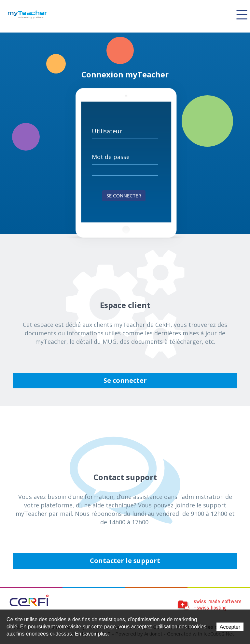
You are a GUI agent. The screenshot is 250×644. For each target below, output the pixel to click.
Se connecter (124, 196)
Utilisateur (107, 131)
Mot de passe (111, 157)
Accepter (230, 627)
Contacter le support (125, 561)
